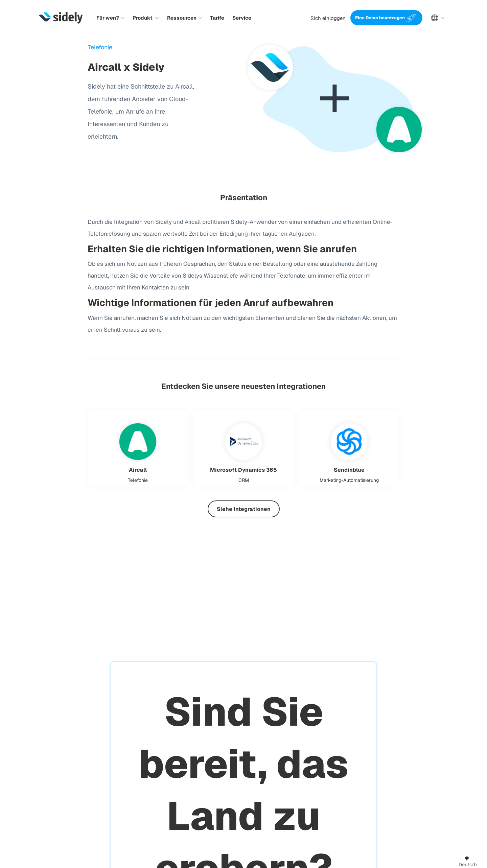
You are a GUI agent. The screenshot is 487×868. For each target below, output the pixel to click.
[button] (110, 18)
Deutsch (468, 862)
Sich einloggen (328, 18)
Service (242, 18)
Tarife (217, 18)
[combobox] (468, 862)
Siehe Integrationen (244, 509)
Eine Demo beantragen (380, 18)
